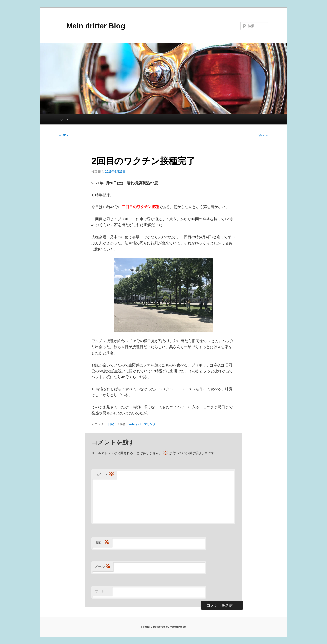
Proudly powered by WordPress (163, 627)
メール (103, 567)
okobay (132, 424)
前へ (64, 135)
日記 (111, 424)
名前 (102, 543)
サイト (100, 591)
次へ (263, 135)
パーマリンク (147, 424)
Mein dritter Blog (92, 26)
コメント (105, 475)
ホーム (65, 119)
